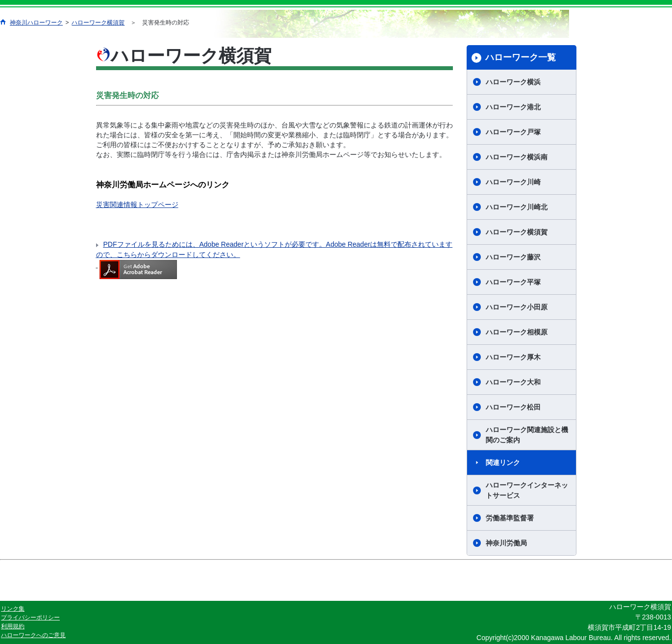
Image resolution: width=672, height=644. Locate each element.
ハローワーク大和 (513, 382)
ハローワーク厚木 (513, 357)
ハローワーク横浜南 (517, 157)
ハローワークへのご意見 (33, 635)
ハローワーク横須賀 (98, 23)
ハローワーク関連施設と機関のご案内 (527, 435)
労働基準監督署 (510, 518)
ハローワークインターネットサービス (527, 490)
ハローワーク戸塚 (513, 132)
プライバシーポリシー (30, 618)
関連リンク (503, 463)
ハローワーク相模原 (517, 332)
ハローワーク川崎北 (517, 207)
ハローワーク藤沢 (513, 257)
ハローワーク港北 (513, 107)
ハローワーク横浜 (513, 82)
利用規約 (13, 626)
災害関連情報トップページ (137, 205)
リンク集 (13, 609)
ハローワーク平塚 (513, 282)
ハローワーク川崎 (513, 182)
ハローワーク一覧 (521, 57)
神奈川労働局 (506, 543)
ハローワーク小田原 (517, 307)
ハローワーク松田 (513, 407)
